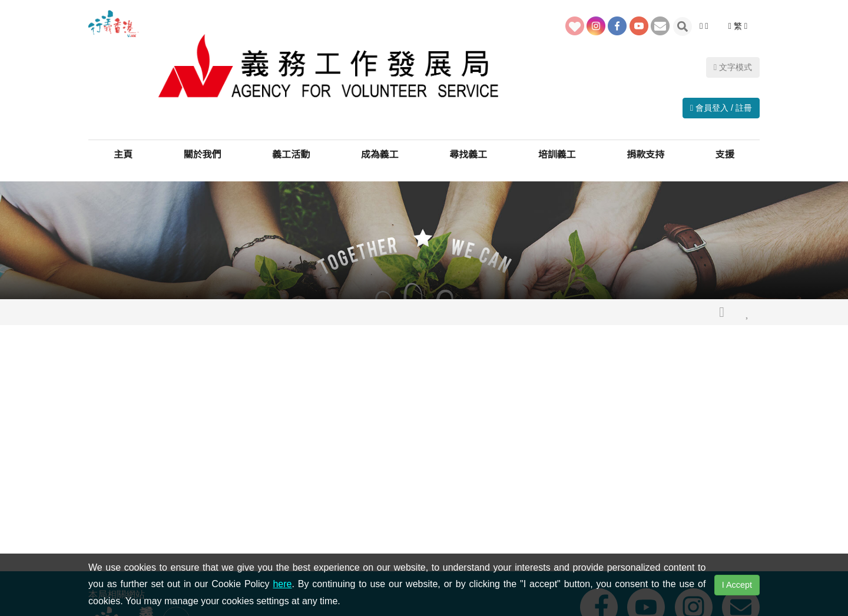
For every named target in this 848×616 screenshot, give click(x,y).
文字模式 (733, 35)
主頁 (123, 147)
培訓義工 (557, 147)
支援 (725, 147)
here (282, 584)
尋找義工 (468, 147)
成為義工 (380, 147)
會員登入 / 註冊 (721, 92)
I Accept (737, 585)
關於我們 (203, 147)
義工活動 (291, 147)
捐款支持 (645, 147)
